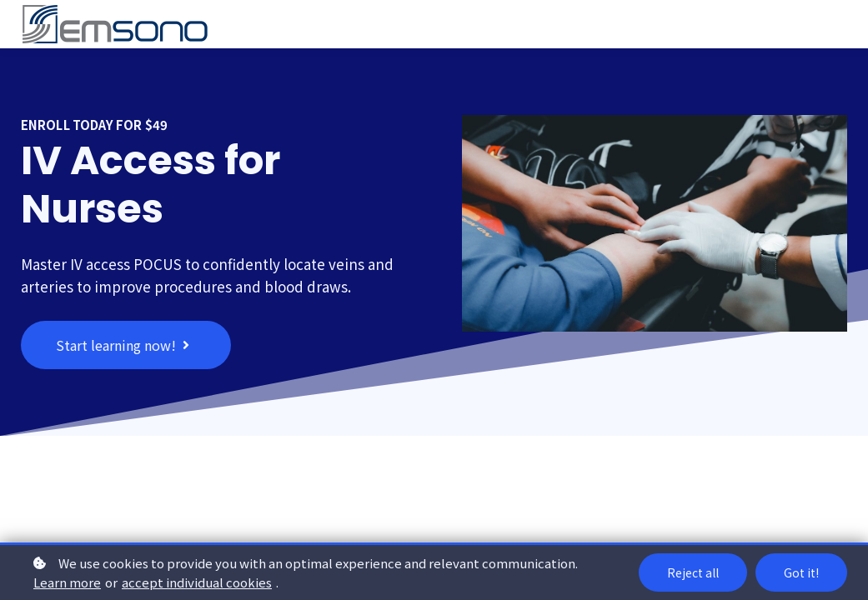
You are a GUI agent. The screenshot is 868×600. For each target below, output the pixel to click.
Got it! (801, 572)
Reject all (693, 572)
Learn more (67, 582)
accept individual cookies (197, 582)
